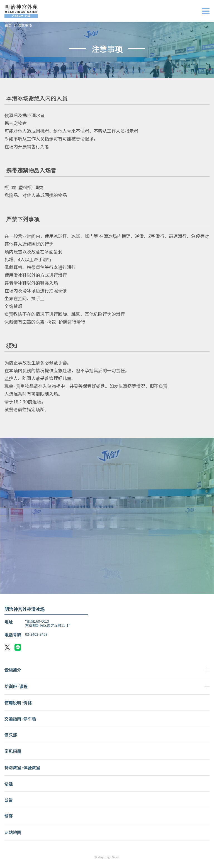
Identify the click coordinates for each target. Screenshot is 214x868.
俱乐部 (11, 735)
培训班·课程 (16, 686)
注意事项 (25, 25)
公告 (9, 800)
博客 (9, 816)
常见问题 (13, 751)
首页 (8, 25)
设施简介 (13, 670)
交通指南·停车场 (20, 719)
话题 (9, 784)
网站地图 (13, 832)
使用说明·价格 (18, 703)
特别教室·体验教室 (22, 767)
